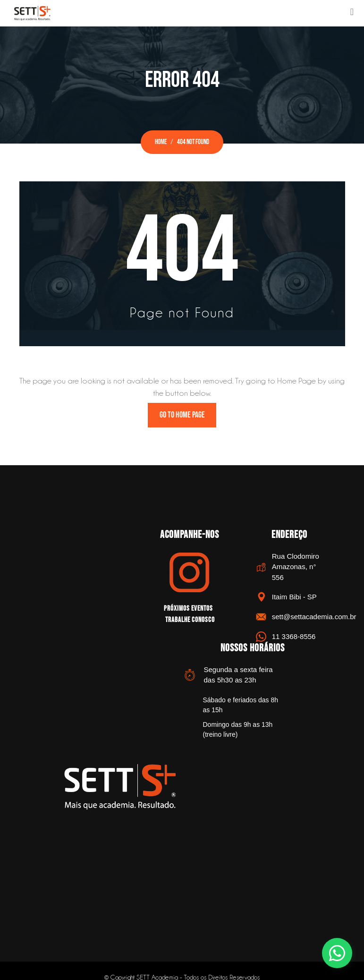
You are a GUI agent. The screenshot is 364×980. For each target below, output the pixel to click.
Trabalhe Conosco (190, 619)
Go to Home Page (182, 415)
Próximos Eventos (188, 609)
